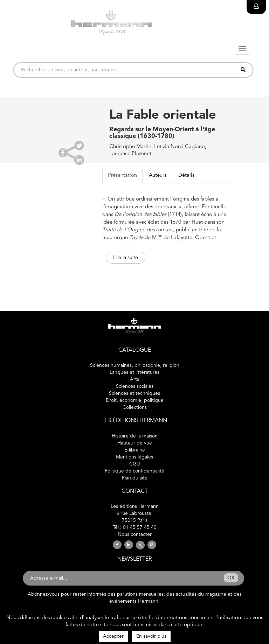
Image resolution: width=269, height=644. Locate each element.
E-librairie (135, 450)
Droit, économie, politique (135, 400)
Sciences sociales (135, 386)
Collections (135, 407)
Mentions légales (134, 457)
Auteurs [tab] (158, 176)
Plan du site (135, 478)
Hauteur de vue (135, 443)
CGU (135, 464)
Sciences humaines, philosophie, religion (135, 365)
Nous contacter (135, 534)
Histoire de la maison (135, 436)
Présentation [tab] (122, 176)
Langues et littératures (134, 372)
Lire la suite (126, 258)
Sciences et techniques (134, 393)
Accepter (113, 636)
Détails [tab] (186, 176)
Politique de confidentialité (134, 471)
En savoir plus (151, 636)
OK (231, 578)
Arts (134, 379)
